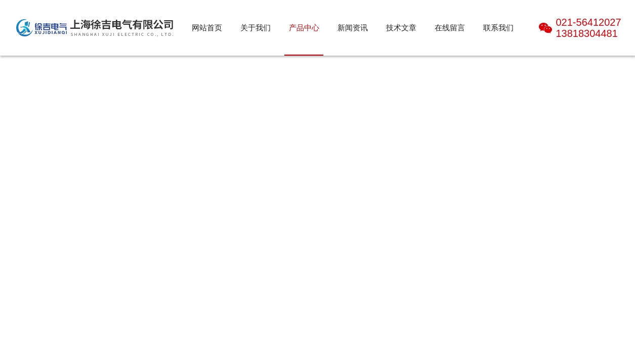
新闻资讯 (353, 28)
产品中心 (304, 28)
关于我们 (256, 28)
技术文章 (401, 28)
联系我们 (498, 28)
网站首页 (207, 28)
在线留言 (450, 28)
